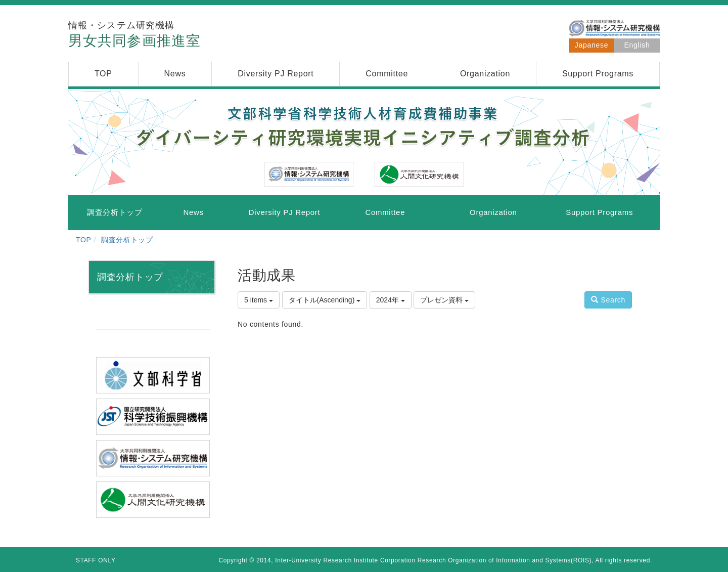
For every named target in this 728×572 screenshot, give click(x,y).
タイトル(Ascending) (325, 300)
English (637, 45)
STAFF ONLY (96, 560)
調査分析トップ (127, 240)
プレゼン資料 (444, 300)
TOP (84, 240)
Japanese (591, 45)
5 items (259, 300)
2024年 (391, 300)
